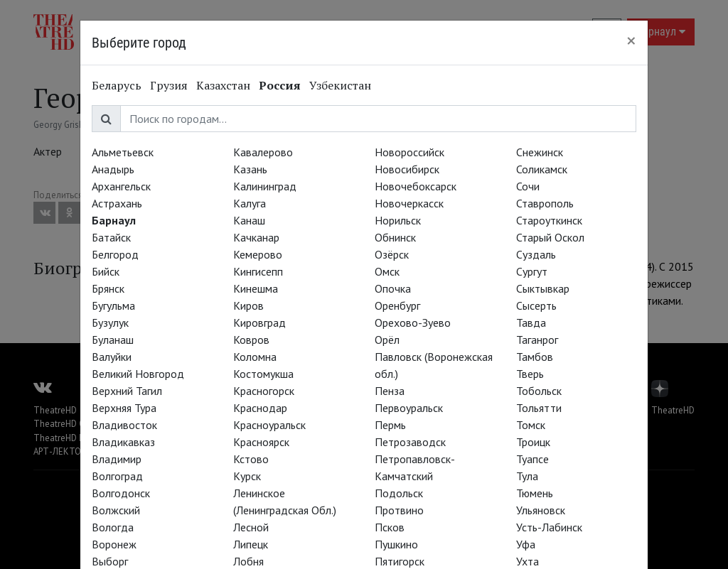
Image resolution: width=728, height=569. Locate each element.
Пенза (390, 391)
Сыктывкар (543, 288)
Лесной (251, 527)
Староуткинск (549, 220)
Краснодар (260, 408)
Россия (280, 85)
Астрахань (117, 203)
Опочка (393, 288)
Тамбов (535, 357)
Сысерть (536, 305)
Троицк (533, 442)
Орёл (387, 340)
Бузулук (110, 323)
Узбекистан (340, 85)
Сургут (532, 271)
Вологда (113, 527)
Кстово (251, 459)
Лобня (248, 561)
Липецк (251, 544)
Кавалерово (263, 152)
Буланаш (113, 340)
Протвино (399, 510)
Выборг (110, 561)
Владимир (117, 459)
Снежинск (540, 152)
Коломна (255, 357)
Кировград (259, 323)
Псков (390, 527)
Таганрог (537, 340)
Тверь (530, 374)
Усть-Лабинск (549, 527)
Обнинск (395, 237)
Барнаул (114, 220)
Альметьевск (123, 152)
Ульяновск (541, 510)
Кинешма (256, 288)
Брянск (108, 288)
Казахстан (223, 85)
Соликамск (542, 169)
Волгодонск (121, 493)
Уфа (526, 544)
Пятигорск (400, 561)
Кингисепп (258, 271)
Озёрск (392, 254)
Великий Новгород (138, 374)
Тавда (531, 323)
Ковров (251, 340)
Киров (248, 305)
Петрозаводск (410, 442)
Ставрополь (545, 203)
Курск (247, 476)
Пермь (390, 425)
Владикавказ (123, 442)
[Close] (631, 40)
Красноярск (261, 442)
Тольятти (539, 408)
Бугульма (113, 305)
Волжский (116, 510)
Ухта (528, 561)
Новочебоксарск (416, 186)
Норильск (398, 220)
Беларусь (117, 85)
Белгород (115, 254)
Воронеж (114, 544)
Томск (531, 425)
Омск (387, 271)
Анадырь (113, 169)
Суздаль (536, 254)
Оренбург (397, 305)
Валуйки (112, 357)
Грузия (169, 85)
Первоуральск (409, 408)
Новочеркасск (409, 203)
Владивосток (124, 425)
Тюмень (535, 493)
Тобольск (539, 391)
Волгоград (117, 476)
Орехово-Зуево (413, 323)
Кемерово (258, 254)
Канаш (249, 220)
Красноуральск (269, 425)
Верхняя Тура (124, 408)
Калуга (250, 203)
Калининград (265, 186)
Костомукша (263, 374)
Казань (250, 169)
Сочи (528, 186)
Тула (527, 476)
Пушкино (396, 544)
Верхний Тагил (127, 391)
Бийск (106, 271)
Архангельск (121, 186)
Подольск (399, 493)
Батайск (111, 237)
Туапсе (532, 459)
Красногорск (264, 391)
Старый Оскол (550, 237)
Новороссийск (409, 152)
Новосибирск (407, 169)
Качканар (256, 237)
